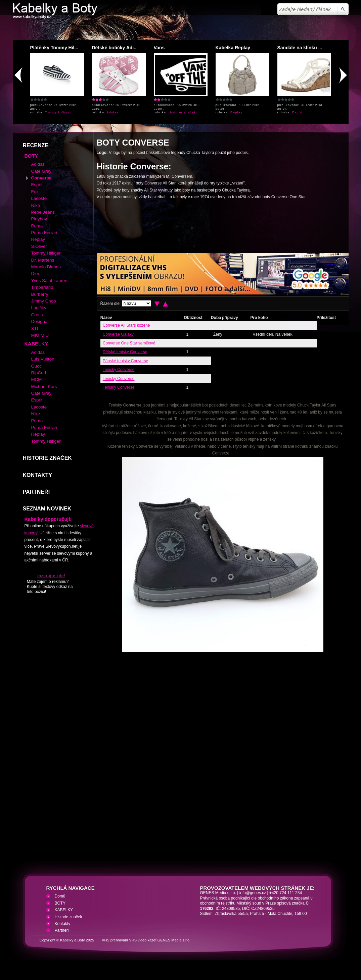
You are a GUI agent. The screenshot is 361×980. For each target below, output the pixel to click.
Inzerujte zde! (51, 576)
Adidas (113, 112)
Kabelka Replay (233, 48)
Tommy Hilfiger (58, 112)
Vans (159, 48)
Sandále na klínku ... (300, 48)
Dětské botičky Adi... (115, 48)
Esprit (297, 112)
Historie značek (182, 112)
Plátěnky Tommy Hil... (54, 48)
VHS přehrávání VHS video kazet (129, 940)
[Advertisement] (128, 226)
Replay (236, 112)
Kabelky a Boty (72, 940)
